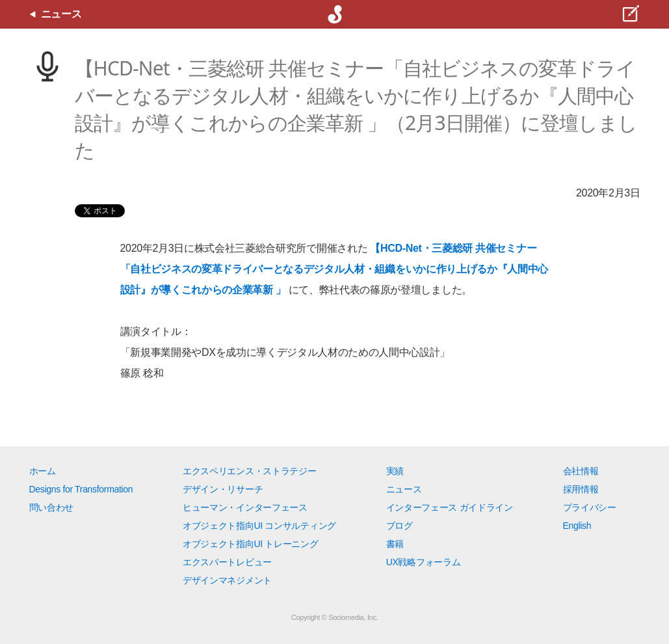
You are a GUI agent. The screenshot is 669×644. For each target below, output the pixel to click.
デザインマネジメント (227, 580)
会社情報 (581, 471)
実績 (395, 471)
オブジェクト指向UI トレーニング (250, 544)
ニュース (404, 489)
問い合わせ (51, 507)
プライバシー (590, 507)
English (577, 526)
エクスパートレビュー (227, 562)
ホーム (43, 471)
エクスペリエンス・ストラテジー (249, 471)
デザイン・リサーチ (223, 489)
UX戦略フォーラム (424, 562)
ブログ (400, 526)
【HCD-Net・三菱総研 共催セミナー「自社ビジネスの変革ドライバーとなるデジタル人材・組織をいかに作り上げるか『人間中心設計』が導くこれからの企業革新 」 (334, 269)
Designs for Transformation (81, 489)
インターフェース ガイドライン (450, 507)
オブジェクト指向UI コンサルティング (259, 526)
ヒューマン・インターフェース (245, 507)
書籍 (395, 544)
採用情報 (581, 489)
